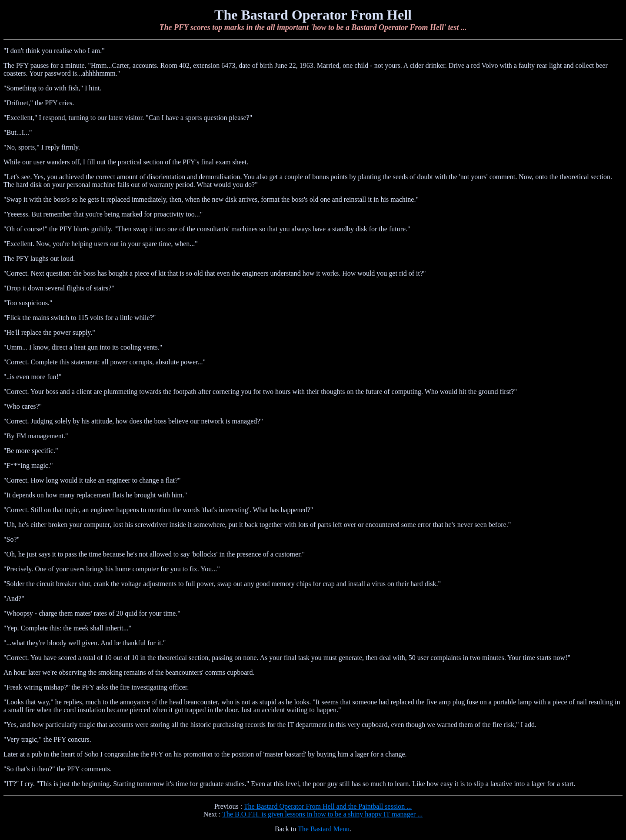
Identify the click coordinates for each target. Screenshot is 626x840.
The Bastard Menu (324, 829)
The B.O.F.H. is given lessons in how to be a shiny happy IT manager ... (322, 814)
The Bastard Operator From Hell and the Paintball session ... (328, 806)
